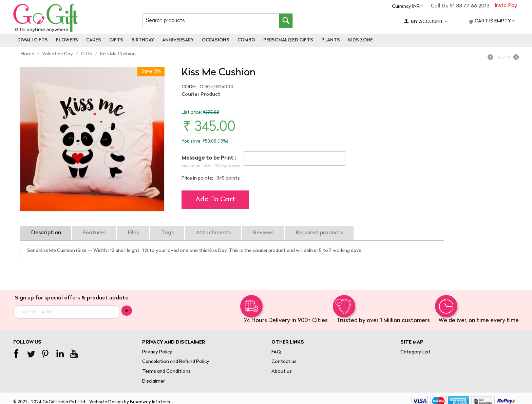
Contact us (284, 362)
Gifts (116, 40)
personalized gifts (288, 40)
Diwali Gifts (33, 40)
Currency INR (406, 7)
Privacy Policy (157, 352)
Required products (320, 233)
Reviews (263, 233)
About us (282, 372)
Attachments (214, 233)
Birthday (143, 40)
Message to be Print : (209, 158)
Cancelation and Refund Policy (176, 362)
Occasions (216, 40)
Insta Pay (506, 6)
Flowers (67, 40)
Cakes (94, 40)
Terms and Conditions (166, 372)
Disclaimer (153, 381)
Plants (331, 40)
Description (46, 233)
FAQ (276, 352)
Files (134, 233)
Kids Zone (360, 40)
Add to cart (215, 200)
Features (94, 233)
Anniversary (178, 40)
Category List (415, 352)
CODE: (189, 87)
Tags (168, 233)
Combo (246, 40)
